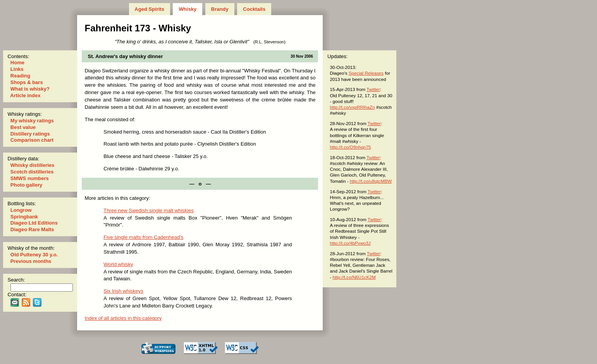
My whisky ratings (32, 121)
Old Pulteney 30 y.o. (34, 255)
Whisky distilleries (32, 165)
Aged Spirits (149, 9)
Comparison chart (32, 140)
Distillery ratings (30, 134)
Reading (20, 76)
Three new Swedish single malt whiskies (149, 210)
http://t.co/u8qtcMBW (371, 181)
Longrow (21, 210)
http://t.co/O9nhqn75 (350, 147)
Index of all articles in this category (123, 318)
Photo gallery (26, 185)
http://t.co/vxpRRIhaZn (352, 107)
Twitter (373, 89)
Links (17, 69)
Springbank (24, 217)
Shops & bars (27, 82)
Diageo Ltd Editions (34, 223)
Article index (25, 95)
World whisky (118, 264)
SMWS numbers (29, 178)
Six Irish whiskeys (123, 291)
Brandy (220, 9)
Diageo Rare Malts (32, 229)
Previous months (31, 261)
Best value (23, 127)
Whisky (188, 9)
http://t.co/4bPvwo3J (350, 243)
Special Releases (366, 73)
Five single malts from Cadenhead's (143, 237)
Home (17, 63)
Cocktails (254, 9)
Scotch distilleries (32, 172)
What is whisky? (30, 89)
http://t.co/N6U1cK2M (354, 277)
